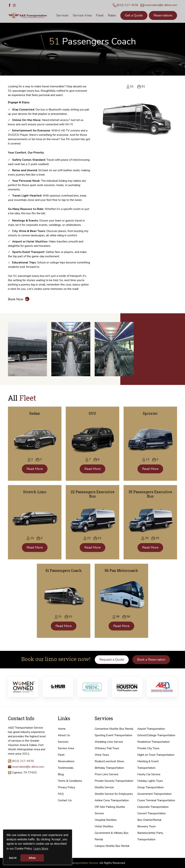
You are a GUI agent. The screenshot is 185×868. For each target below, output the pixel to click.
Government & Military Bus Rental (112, 836)
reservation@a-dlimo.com (161, 5)
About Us (64, 735)
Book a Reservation (151, 660)
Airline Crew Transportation (112, 800)
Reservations (163, 15)
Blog (61, 774)
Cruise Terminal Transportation (156, 800)
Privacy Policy (66, 787)
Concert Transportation (151, 813)
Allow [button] (32, 858)
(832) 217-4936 (127, 5)
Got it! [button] (13, 858)
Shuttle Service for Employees (114, 794)
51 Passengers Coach (64, 570)
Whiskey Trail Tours (107, 748)
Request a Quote (112, 660)
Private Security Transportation (114, 781)
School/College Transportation (156, 735)
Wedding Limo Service (109, 742)
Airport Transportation (151, 729)
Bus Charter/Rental (149, 820)
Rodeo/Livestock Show (109, 761)
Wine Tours (102, 755)
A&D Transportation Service (81, 863)
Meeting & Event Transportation (148, 765)
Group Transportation (150, 787)
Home (62, 729)
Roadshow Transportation (153, 742)
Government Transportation (154, 794)
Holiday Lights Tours (150, 781)
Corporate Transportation (153, 807)
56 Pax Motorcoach (121, 570)
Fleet (61, 755)
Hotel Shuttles (104, 826)
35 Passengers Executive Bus (150, 494)
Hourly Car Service (149, 774)
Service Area (66, 748)
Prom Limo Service (107, 774)
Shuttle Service (104, 787)
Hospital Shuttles (106, 820)
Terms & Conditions (70, 781)
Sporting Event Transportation (113, 735)
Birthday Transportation (109, 768)
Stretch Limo (35, 492)
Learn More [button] (41, 849)
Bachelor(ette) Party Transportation (150, 836)
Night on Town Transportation (156, 755)
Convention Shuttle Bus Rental (114, 729)
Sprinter (150, 413)
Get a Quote (134, 15)
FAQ (61, 794)
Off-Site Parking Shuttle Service (110, 810)
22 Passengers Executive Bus (92, 494)
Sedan (35, 413)
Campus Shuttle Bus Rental (112, 846)
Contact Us (65, 800)
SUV (92, 413)
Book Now (19, 299)
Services (63, 742)
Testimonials (66, 768)
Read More (35, 469)
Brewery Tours (147, 826)
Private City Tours (148, 748)
